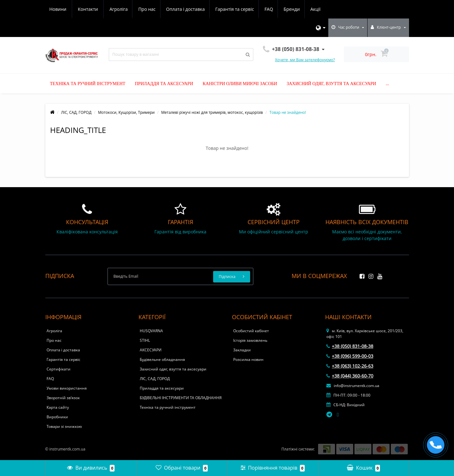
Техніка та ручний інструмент (88, 84)
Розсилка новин (248, 359)
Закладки (242, 350)
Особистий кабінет (251, 331)
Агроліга (59, 9)
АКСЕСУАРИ (151, 350)
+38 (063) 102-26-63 (350, 366)
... (387, 84)
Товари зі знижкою (64, 426)
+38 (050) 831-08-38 (350, 346)
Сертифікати (59, 369)
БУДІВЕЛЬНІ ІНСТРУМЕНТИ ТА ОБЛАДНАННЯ (181, 398)
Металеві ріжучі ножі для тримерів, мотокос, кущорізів (212, 112)
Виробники (57, 417)
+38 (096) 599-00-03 (350, 356)
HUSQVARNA (151, 331)
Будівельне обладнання (162, 359)
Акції (261, 9)
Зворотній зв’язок (63, 398)
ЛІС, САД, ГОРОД (76, 112)
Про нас (88, 9)
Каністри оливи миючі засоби (240, 84)
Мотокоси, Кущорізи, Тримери (126, 112)
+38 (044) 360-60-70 (350, 376)
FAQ (213, 9)
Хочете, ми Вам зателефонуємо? (305, 60)
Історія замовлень (250, 340)
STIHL (145, 340)
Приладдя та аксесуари (164, 84)
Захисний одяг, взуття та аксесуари (331, 84)
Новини (286, 9)
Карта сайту (58, 407)
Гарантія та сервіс (177, 9)
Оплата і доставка (127, 9)
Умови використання (67, 388)
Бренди (237, 9)
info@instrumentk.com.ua (353, 386)
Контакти (316, 9)
